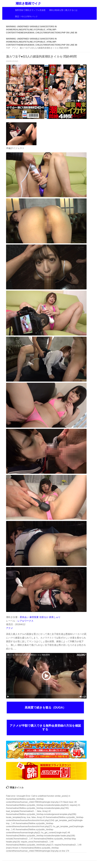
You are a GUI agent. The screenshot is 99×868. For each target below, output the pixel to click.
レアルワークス (25, 621)
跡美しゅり (55, 617)
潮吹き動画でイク (28, 3)
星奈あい (24, 617)
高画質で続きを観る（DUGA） (45, 708)
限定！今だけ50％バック (26, 16)
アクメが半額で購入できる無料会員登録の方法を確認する (45, 727)
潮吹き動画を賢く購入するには (63, 10)
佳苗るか (44, 617)
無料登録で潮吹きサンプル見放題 (30, 10)
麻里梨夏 (34, 617)
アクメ (10, 628)
